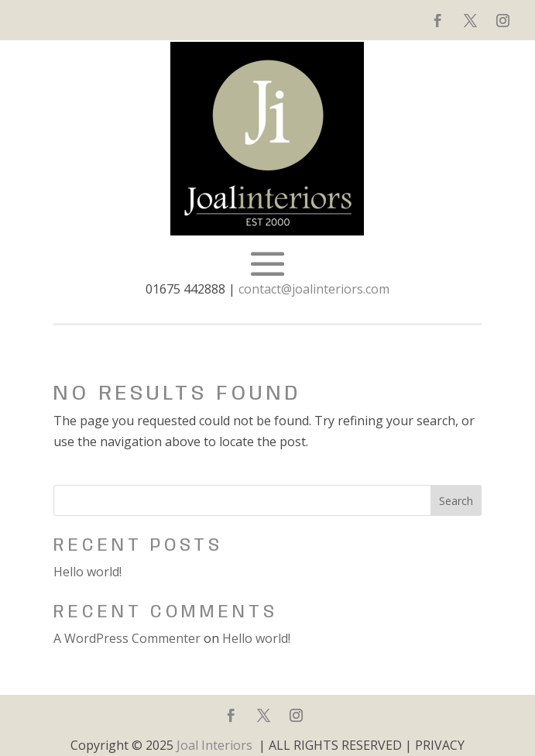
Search (456, 501)
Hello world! (87, 572)
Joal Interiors (214, 745)
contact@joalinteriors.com (314, 289)
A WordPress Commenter (127, 638)
